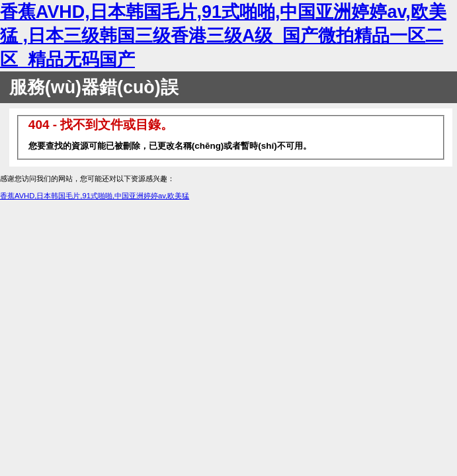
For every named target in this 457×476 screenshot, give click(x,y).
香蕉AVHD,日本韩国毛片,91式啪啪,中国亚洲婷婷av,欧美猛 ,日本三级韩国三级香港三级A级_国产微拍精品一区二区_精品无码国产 (223, 36)
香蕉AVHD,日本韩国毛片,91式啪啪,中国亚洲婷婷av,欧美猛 (95, 196)
